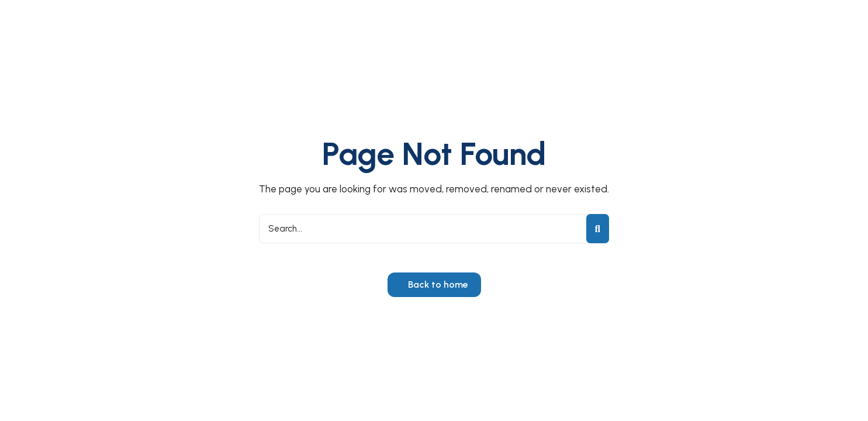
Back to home (437, 284)
